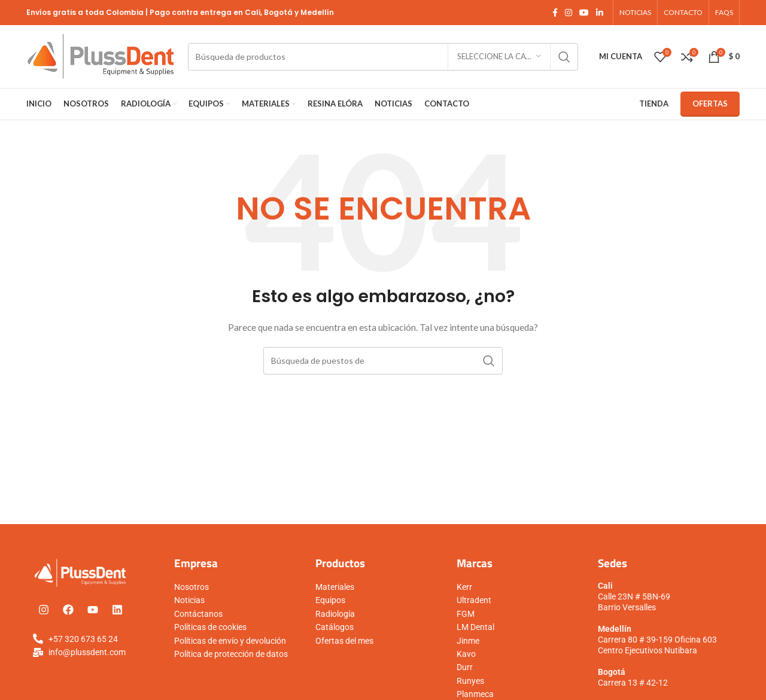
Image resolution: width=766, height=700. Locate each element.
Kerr (464, 587)
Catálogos (335, 627)
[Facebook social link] (555, 13)
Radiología (335, 614)
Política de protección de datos (231, 654)
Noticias (189, 600)
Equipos (330, 600)
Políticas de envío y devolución (230, 641)
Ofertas (710, 104)
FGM (466, 614)
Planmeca (475, 694)
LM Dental (475, 627)
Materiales (335, 587)
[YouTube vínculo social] (584, 13)
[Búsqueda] (383, 57)
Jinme (468, 641)
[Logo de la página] (101, 55)
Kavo (466, 654)
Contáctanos (198, 614)
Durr (465, 667)
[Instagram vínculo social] (569, 13)
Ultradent (474, 600)
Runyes (470, 681)
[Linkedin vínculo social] (600, 13)
